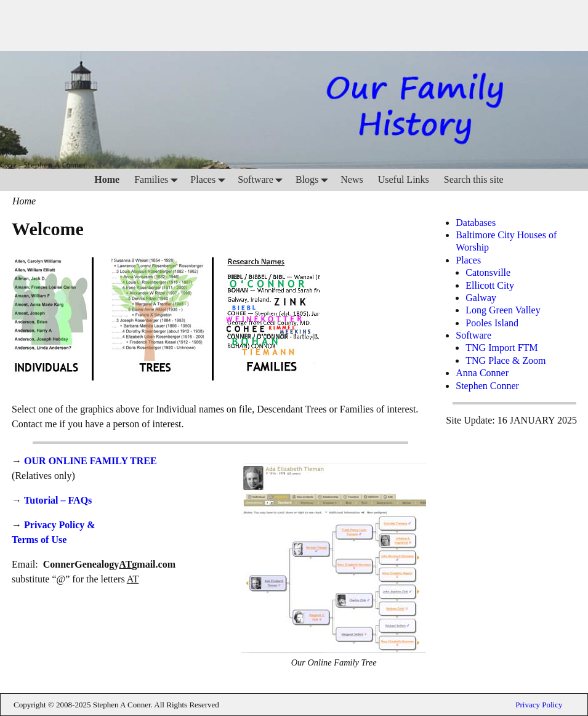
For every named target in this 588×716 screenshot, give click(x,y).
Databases (476, 223)
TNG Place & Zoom (505, 360)
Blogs (314, 179)
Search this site (474, 179)
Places (210, 179)
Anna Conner (482, 373)
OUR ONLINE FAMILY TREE (91, 461)
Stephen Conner (487, 386)
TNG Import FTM (501, 348)
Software (263, 179)
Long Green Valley (503, 310)
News (352, 179)
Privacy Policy (539, 705)
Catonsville (488, 272)
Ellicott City (490, 285)
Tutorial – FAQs (58, 500)
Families (159, 179)
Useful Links (404, 179)
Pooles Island (492, 323)
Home (107, 179)
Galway (481, 298)
